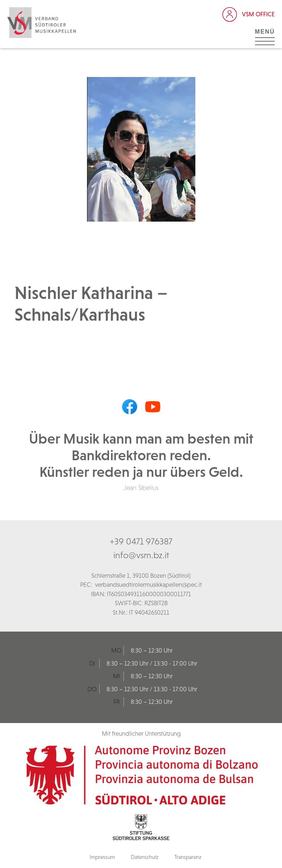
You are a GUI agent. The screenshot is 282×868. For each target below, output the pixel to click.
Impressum (102, 857)
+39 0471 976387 (141, 541)
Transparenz (188, 857)
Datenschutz (145, 857)
